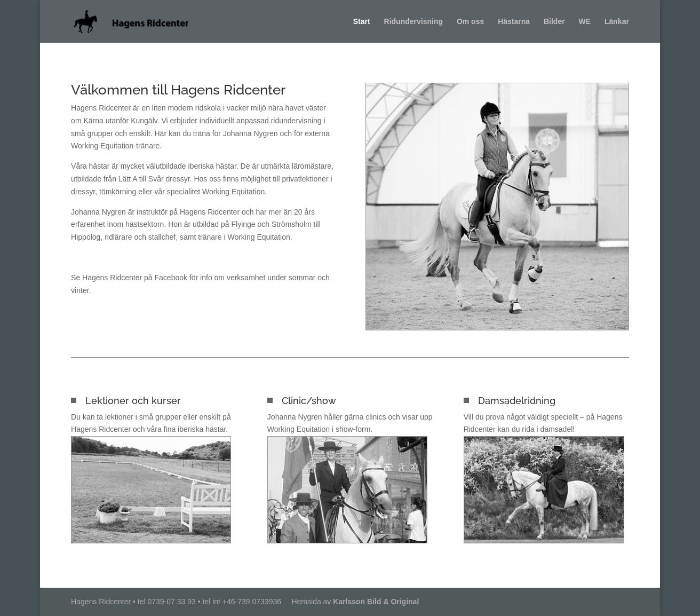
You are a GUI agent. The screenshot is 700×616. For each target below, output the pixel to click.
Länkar (617, 22)
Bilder (554, 22)
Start (362, 22)
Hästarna (514, 22)
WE (585, 22)
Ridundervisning (413, 22)
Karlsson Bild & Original (376, 602)
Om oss (470, 22)
